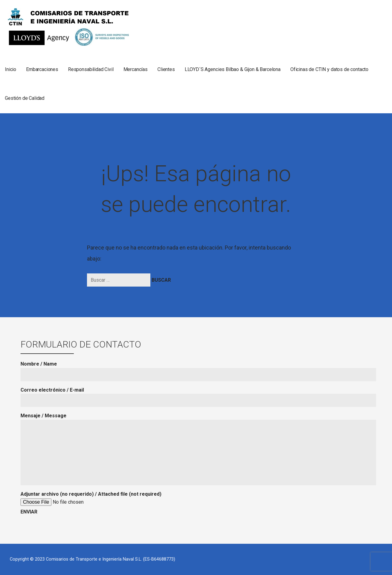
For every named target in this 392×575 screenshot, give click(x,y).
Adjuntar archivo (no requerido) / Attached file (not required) (91, 503)
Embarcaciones (42, 69)
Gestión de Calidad (25, 98)
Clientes (166, 69)
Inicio (11, 69)
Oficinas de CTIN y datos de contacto (329, 69)
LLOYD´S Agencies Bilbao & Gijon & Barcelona (233, 69)
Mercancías (136, 69)
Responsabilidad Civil (91, 69)
